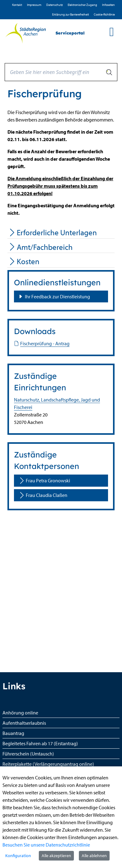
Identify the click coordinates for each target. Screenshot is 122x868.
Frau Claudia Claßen (43, 495)
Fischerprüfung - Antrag (42, 343)
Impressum (34, 5)
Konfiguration (18, 856)
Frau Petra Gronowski (44, 481)
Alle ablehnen (94, 856)
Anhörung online (20, 713)
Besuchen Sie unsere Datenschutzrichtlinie (46, 845)
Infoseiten (108, 5)
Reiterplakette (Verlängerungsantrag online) (48, 764)
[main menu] (112, 32)
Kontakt (17, 5)
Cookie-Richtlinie (104, 14)
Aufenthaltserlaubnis (24, 723)
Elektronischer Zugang (82, 5)
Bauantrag (13, 733)
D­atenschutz (54, 5)
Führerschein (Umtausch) (28, 754)
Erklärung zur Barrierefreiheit (70, 14)
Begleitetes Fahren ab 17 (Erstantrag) (40, 743)
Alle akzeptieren (56, 856)
